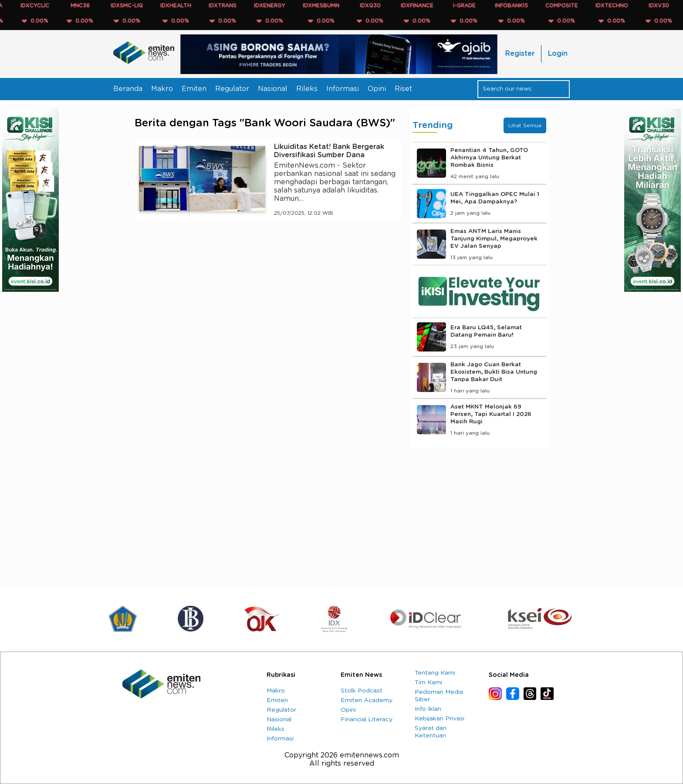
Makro (162, 89)
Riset (403, 89)
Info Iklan (428, 709)
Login (558, 54)
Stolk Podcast (362, 691)
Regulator (232, 89)
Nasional (273, 89)
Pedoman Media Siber (439, 696)
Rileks (307, 89)
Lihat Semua (525, 125)
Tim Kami (428, 683)
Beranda (128, 89)
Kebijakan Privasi (440, 719)
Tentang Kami (435, 673)
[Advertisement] (268, 308)
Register (520, 54)
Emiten (194, 89)
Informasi (343, 89)
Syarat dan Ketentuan (431, 732)
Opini (377, 89)
